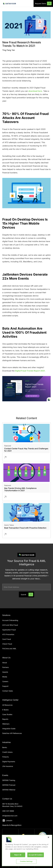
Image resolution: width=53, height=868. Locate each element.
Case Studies (7, 714)
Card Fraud (7, 639)
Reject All (18, 855)
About (5, 663)
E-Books (5, 710)
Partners (5, 667)
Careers (5, 681)
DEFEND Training (9, 780)
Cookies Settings (26, 861)
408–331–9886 (8, 811)
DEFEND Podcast (9, 785)
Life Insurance (8, 766)
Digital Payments (9, 762)
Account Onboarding (10, 620)
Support (5, 686)
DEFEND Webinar (9, 790)
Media (5, 677)
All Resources (7, 705)
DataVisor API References (12, 733)
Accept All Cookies (36, 855)
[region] (27, 850)
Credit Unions (7, 752)
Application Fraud (9, 630)
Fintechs (5, 757)
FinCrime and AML (9, 649)
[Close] (48, 837)
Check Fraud (7, 644)
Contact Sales (8, 691)
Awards (5, 672)
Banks (5, 747)
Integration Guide (9, 729)
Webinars (6, 724)
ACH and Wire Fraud (10, 625)
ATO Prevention (8, 634)
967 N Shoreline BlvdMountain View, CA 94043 (12, 805)
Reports (5, 719)
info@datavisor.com (10, 816)
